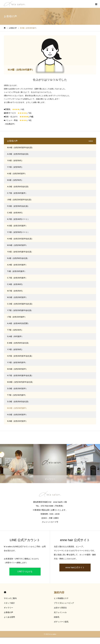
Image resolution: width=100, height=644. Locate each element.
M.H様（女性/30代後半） (17, 408)
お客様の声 (8, 612)
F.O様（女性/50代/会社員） (18, 206)
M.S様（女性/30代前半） (17, 297)
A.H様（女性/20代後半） (17, 265)
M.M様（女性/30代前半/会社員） (21, 382)
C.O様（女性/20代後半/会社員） (20, 304)
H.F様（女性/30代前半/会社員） (20, 356)
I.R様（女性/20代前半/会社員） (20, 200)
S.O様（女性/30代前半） (17, 389)
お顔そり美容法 (60, 608)
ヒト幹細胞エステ (61, 598)
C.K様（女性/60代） (15, 213)
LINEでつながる (25, 571)
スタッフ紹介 (9, 603)
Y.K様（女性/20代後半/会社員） (20, 252)
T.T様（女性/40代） (15, 330)
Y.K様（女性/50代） (15, 161)
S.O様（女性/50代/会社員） (18, 402)
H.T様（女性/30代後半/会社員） (20, 375)
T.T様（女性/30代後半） (17, 395)
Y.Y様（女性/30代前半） (17, 362)
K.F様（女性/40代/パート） (18, 219)
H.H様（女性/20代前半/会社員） (20, 239)
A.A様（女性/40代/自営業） (18, 323)
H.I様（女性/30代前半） (17, 174)
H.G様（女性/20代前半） (17, 415)
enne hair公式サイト (75, 567)
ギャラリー (8, 608)
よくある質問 (9, 617)
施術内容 (59, 592)
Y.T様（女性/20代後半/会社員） (20, 310)
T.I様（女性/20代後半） (17, 271)
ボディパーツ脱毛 (61, 622)
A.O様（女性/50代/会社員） (18, 154)
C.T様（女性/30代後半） (17, 193)
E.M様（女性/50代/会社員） (18, 343)
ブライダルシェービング (64, 603)
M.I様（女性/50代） (15, 180)
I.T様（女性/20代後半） (17, 317)
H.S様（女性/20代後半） (17, 226)
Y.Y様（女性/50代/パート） (18, 232)
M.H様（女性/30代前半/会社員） (20, 147)
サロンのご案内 (10, 598)
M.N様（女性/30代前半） (17, 245)
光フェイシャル (60, 612)
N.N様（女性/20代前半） (17, 421)
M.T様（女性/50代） (15, 291)
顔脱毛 (57, 617)
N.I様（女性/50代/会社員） (18, 258)
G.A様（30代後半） (15, 336)
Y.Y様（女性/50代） (15, 167)
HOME (5, 592)
